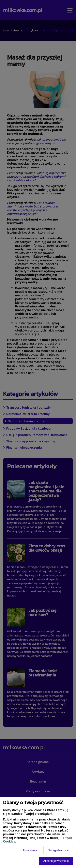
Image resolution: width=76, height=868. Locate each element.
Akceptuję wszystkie (56, 861)
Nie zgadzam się (58, 850)
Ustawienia (30, 850)
